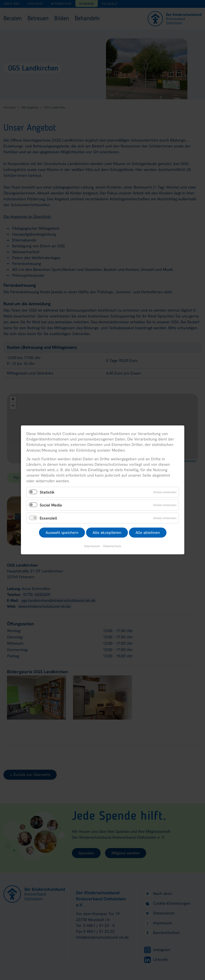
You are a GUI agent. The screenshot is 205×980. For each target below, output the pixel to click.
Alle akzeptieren (107, 533)
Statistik (47, 492)
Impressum (92, 546)
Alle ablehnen (147, 533)
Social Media (51, 505)
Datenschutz (112, 546)
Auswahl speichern (62, 533)
